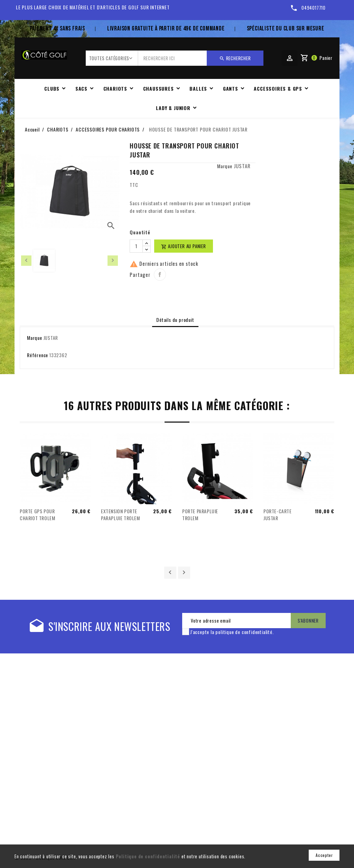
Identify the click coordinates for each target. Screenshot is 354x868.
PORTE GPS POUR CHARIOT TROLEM (37, 514)
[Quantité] (136, 246)
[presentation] (26, 261)
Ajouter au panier (183, 246)
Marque (225, 166)
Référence (38, 355)
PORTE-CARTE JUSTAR (278, 514)
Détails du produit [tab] (175, 320)
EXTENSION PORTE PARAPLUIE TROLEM (120, 514)
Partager (160, 275)
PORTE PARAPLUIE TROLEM (200, 514)
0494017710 (314, 8)
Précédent (170, 573)
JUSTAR (242, 166)
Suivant (184, 573)
